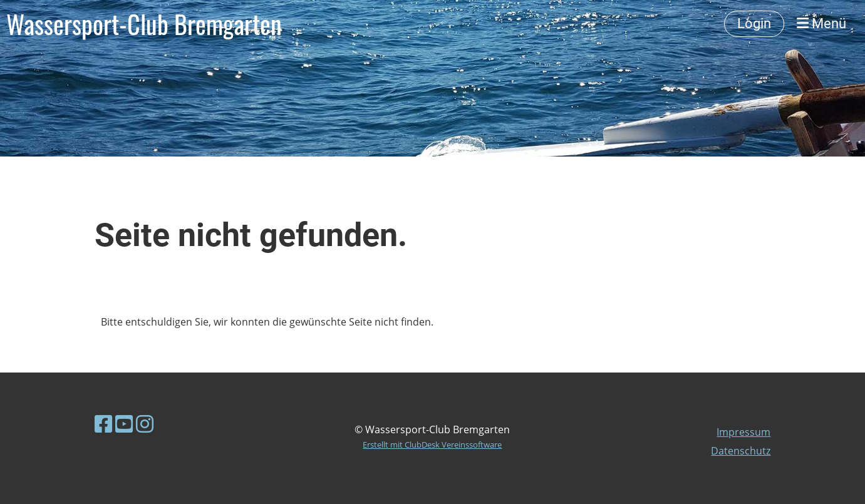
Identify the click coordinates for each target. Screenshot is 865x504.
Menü (821, 23)
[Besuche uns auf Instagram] (145, 424)
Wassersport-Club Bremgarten (144, 24)
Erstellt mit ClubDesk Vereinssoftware (432, 445)
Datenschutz (741, 451)
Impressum (743, 432)
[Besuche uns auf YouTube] (124, 424)
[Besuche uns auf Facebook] (103, 424)
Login (754, 23)
